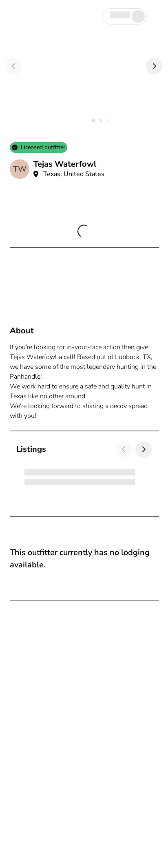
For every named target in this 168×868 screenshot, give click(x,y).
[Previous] (14, 66)
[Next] (154, 66)
